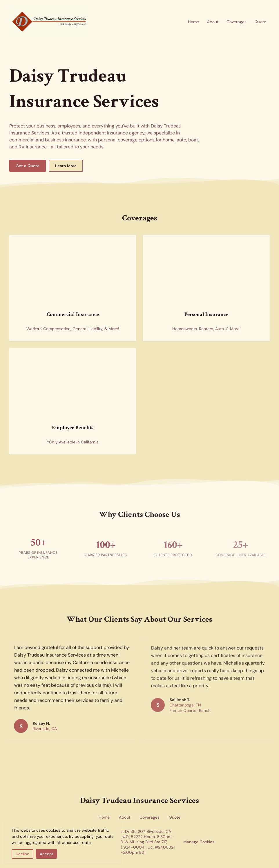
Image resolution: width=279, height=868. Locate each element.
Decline (22, 854)
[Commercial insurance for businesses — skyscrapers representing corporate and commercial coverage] (60, 264)
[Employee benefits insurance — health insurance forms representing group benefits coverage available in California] (60, 377)
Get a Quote (28, 166)
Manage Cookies (199, 842)
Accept (46, 854)
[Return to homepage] (50, 22)
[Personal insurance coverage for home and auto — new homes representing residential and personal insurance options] (193, 264)
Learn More (66, 166)
